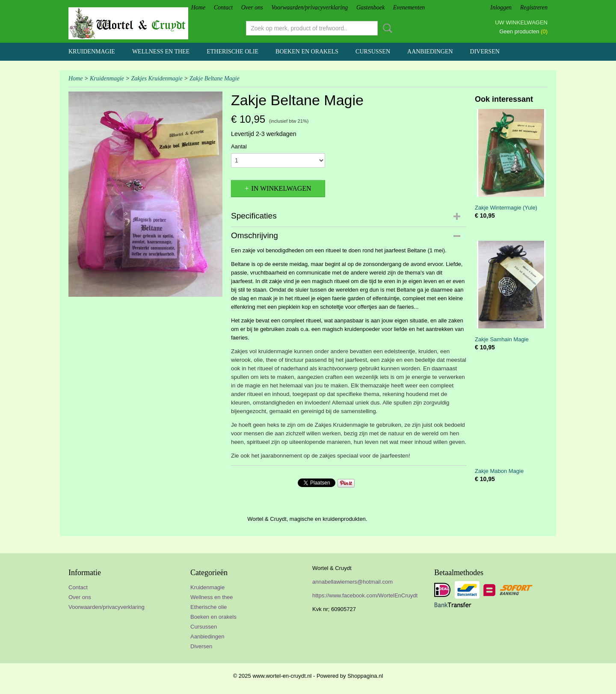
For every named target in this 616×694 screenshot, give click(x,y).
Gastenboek (370, 7)
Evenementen (409, 7)
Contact (223, 7)
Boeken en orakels (307, 52)
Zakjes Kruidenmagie (157, 78)
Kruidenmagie (92, 52)
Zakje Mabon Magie (499, 471)
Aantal (239, 146)
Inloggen (501, 7)
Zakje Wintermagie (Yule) (506, 208)
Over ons (252, 7)
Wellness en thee (161, 52)
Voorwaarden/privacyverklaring (309, 7)
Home (198, 7)
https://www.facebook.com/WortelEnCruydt (365, 595)
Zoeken (386, 28)
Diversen (485, 52)
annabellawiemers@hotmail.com (352, 582)
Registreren (534, 7)
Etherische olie (232, 52)
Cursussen (373, 52)
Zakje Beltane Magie (215, 78)
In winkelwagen (281, 188)
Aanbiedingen (430, 52)
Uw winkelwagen (521, 22)
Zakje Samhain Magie (502, 339)
